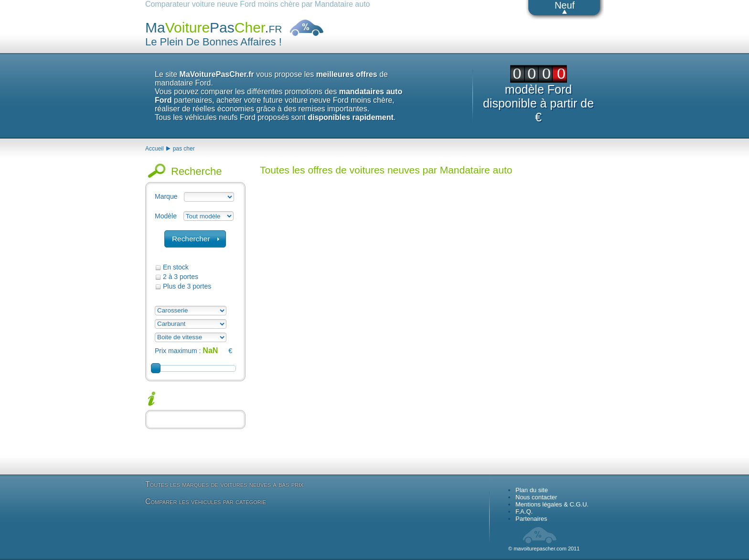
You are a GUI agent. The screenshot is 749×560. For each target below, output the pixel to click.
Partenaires (531, 519)
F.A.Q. (524, 512)
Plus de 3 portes (187, 286)
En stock (176, 267)
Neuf (565, 5)
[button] (195, 239)
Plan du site (532, 490)
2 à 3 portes (181, 277)
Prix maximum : (178, 351)
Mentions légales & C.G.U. (552, 504)
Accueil (155, 149)
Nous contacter (536, 497)
